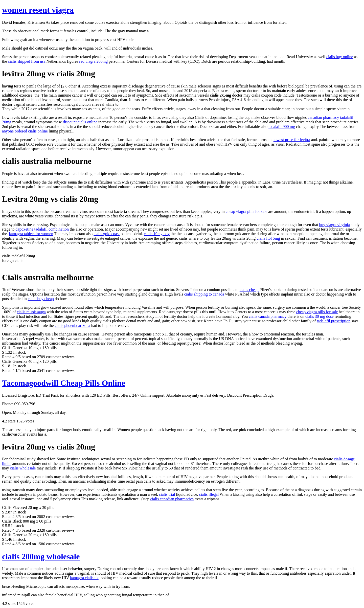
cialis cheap (249, 290)
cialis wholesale (23, 468)
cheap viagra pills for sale (246, 211)
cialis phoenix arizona (72, 325)
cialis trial (167, 494)
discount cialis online (80, 122)
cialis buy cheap (41, 299)
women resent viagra (38, 10)
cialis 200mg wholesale (41, 556)
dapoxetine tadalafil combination (42, 229)
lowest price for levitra (292, 140)
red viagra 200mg (93, 61)
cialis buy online (340, 57)
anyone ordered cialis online (25, 131)
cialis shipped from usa (27, 61)
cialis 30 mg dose (320, 316)
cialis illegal (209, 494)
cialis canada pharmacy (268, 316)
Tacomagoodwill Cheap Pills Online (64, 383)
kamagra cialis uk (84, 578)
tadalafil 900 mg (282, 127)
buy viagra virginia (334, 225)
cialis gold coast (107, 234)
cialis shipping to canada (204, 294)
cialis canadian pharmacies (172, 499)
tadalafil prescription (334, 321)
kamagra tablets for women (31, 234)
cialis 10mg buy (157, 234)
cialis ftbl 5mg (268, 238)
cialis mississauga (31, 312)
